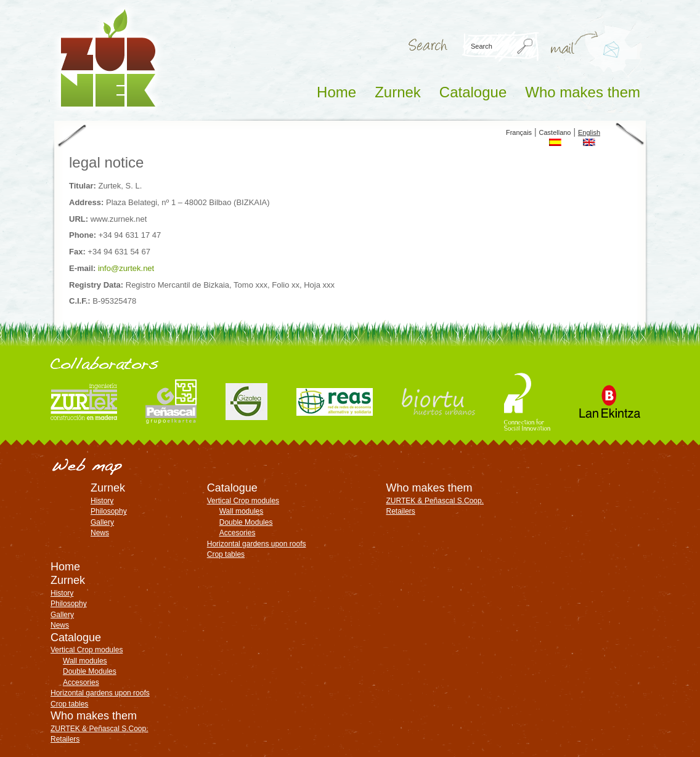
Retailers (400, 511)
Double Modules (246, 522)
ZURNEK (108, 58)
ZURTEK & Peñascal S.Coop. (435, 501)
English (589, 132)
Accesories (238, 533)
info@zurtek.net (606, 63)
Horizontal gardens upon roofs (257, 544)
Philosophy (109, 511)
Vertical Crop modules (243, 501)
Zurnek (398, 92)
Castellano (555, 132)
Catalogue (473, 92)
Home (336, 92)
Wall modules (242, 511)
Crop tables (226, 554)
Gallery (102, 522)
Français (519, 132)
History (102, 501)
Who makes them (583, 92)
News (100, 533)
